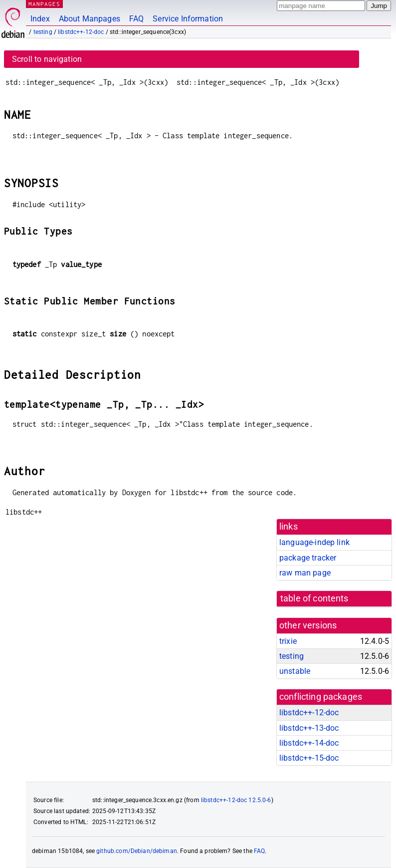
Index (40, 19)
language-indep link (314, 542)
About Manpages (90, 19)
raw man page (305, 573)
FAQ (136, 19)
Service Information (188, 19)
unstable (295, 671)
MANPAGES (44, 4)
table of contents (314, 598)
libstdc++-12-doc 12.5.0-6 (236, 800)
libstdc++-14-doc (309, 743)
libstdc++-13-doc (309, 728)
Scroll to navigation (47, 59)
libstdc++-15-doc (309, 758)
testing (43, 32)
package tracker (308, 558)
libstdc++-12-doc (81, 32)
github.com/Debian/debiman (137, 851)
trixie (288, 641)
